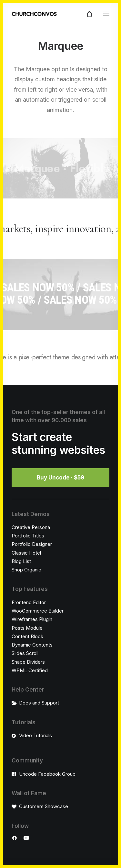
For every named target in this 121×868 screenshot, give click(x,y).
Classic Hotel (26, 553)
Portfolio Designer (32, 544)
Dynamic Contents (32, 645)
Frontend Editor (29, 602)
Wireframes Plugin (32, 619)
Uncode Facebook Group (47, 774)
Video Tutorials (35, 735)
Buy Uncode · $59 (60, 478)
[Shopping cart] (86, 14)
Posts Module (27, 628)
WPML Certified (30, 670)
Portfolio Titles (28, 536)
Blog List (21, 561)
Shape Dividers (28, 662)
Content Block (27, 636)
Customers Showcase (44, 806)
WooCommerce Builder (38, 611)
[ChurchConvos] (34, 14)
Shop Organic (26, 570)
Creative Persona (31, 527)
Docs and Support (39, 703)
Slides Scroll (25, 653)
